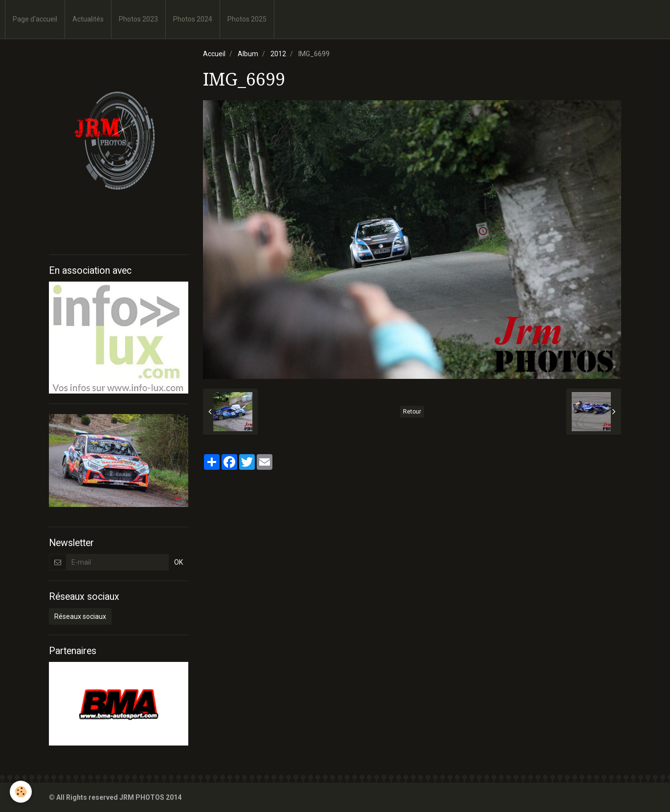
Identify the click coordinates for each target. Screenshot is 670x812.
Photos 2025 (247, 19)
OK (179, 562)
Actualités (88, 19)
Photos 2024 (193, 19)
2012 (278, 54)
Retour (412, 412)
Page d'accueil (35, 19)
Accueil (214, 54)
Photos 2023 (138, 19)
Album (248, 54)
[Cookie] (21, 792)
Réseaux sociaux (80, 616)
